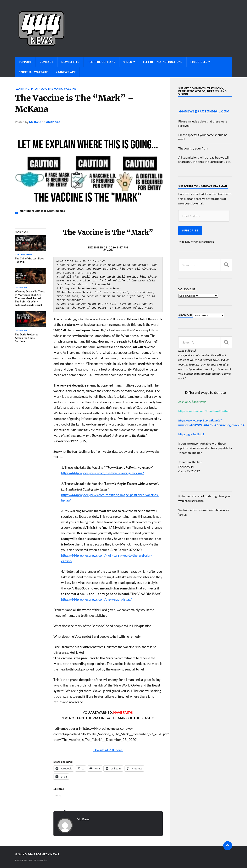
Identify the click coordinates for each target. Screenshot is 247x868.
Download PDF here (108, 750)
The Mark (57, 89)
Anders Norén (38, 860)
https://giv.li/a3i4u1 (191, 434)
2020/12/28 (54, 122)
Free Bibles (199, 62)
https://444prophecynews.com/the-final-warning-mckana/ (102, 473)
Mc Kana (35, 122)
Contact (47, 62)
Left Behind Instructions (163, 62)
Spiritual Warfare (33, 72)
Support (25, 62)
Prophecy (40, 89)
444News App (66, 72)
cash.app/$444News (192, 402)
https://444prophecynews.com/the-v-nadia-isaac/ (96, 599)
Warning (23, 89)
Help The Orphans (101, 62)
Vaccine (73, 89)
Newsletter (70, 62)
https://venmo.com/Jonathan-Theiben (204, 411)
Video (128, 62)
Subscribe (190, 231)
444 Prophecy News (47, 854)
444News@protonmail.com (204, 111)
